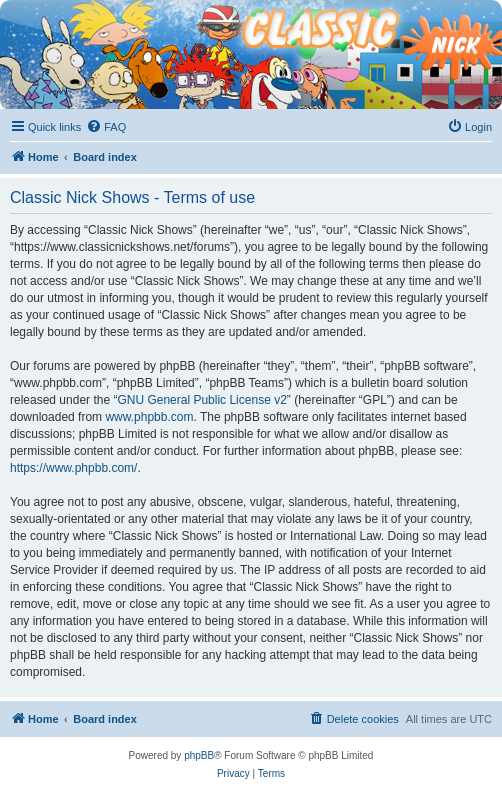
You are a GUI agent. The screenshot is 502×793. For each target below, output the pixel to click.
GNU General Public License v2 (201, 400)
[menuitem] (106, 127)
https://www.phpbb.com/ (73, 468)
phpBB (199, 755)
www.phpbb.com (149, 417)
